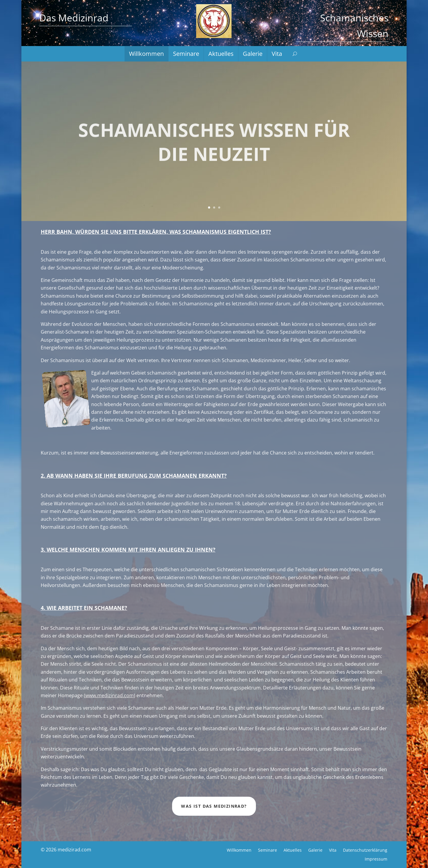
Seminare (186, 54)
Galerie (253, 54)
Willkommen (146, 54)
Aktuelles (221, 54)
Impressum (376, 859)
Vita (277, 54)
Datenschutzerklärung (365, 850)
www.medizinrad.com (110, 695)
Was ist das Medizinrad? (214, 806)
